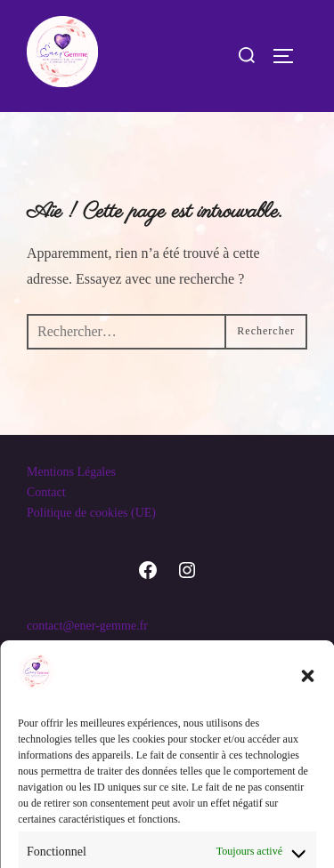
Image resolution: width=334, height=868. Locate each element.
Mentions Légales (71, 472)
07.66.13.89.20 (64, 646)
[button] (307, 804)
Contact (46, 492)
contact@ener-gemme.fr (87, 626)
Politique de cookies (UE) (91, 513)
